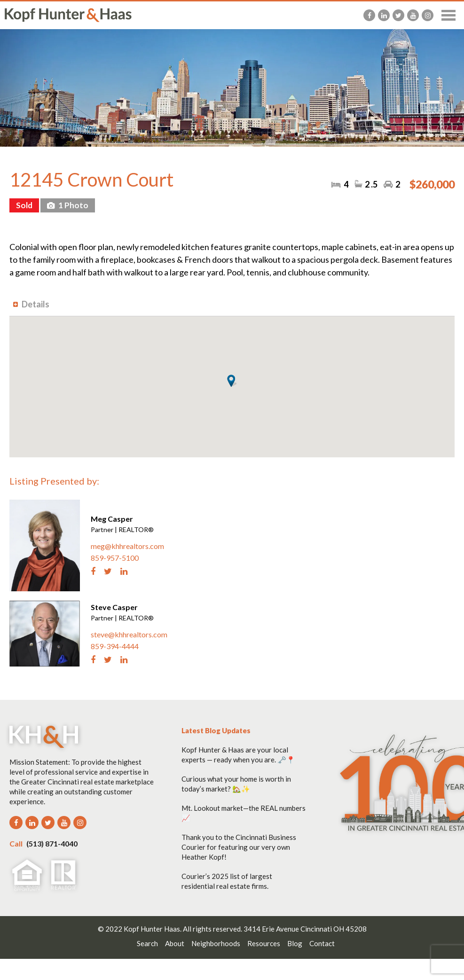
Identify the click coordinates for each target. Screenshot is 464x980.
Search (147, 943)
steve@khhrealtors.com (129, 634)
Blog (295, 943)
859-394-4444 (115, 646)
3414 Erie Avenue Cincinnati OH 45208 (305, 929)
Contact (322, 943)
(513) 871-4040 (43, 843)
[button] (232, 381)
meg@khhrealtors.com (127, 546)
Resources (264, 943)
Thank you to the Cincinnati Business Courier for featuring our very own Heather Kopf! (239, 847)
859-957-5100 (115, 558)
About (175, 943)
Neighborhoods (216, 943)
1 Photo (73, 205)
